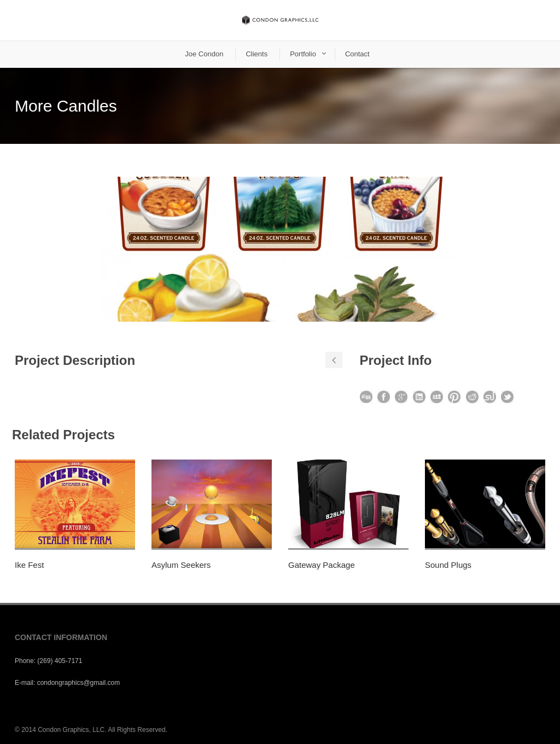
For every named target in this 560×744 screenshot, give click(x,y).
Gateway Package (322, 565)
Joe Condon (204, 54)
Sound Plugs (448, 565)
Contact (357, 54)
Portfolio (303, 54)
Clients (256, 54)
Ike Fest (29, 565)
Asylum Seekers (181, 565)
